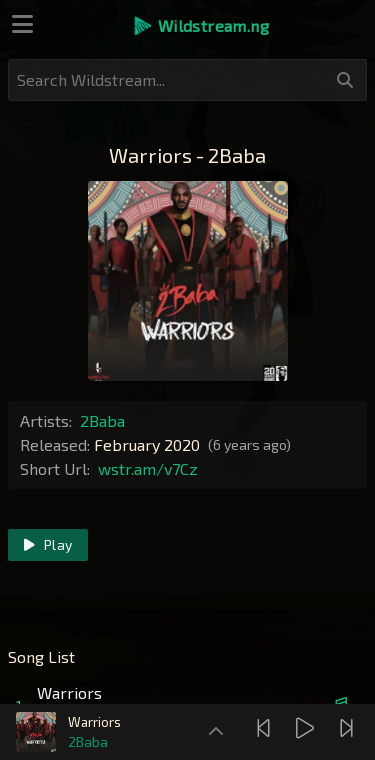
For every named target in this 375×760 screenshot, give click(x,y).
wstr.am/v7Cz (148, 468)
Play (48, 544)
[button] (200, 26)
